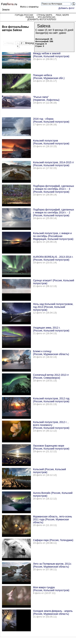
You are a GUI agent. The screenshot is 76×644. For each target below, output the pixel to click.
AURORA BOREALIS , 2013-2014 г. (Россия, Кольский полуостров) (53, 258)
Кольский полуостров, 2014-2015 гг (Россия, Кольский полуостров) (54, 164)
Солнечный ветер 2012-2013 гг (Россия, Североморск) (51, 376)
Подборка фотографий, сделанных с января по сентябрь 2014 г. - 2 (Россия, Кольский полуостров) (54, 212)
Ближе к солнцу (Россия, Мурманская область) (51, 353)
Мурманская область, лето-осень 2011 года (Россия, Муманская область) (53, 519)
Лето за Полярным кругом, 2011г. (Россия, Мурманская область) (52, 565)
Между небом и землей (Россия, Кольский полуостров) (51, 55)
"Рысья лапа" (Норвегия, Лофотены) (46, 98)
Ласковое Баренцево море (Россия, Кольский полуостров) (51, 447)
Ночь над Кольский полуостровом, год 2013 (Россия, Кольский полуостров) (53, 307)
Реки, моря (62, 15)
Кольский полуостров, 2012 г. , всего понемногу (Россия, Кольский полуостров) (51, 425)
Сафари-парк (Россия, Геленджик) (53, 540)
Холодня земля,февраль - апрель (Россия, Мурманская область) (53, 612)
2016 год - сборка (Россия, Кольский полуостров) (51, 120)
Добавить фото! (66, 8)
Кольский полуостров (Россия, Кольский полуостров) (51, 142)
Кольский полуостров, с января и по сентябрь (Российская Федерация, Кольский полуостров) (53, 236)
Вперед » (25, 44)
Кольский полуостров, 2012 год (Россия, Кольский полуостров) (51, 400)
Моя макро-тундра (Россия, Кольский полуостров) (51, 589)
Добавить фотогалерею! (42, 19)
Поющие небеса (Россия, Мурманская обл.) (49, 77)
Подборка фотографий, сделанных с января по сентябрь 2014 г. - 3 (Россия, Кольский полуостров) (54, 189)
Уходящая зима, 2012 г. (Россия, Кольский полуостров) (51, 329)
